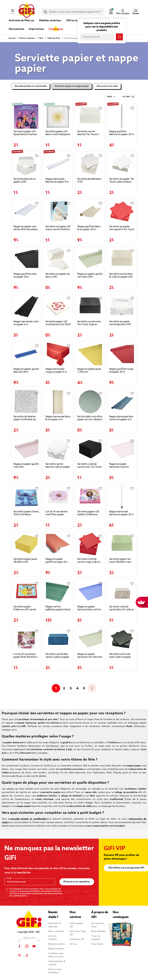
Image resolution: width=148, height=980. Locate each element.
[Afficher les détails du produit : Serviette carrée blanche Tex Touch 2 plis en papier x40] (90, 116)
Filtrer (128, 97)
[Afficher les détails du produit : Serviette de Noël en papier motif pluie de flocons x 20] (26, 402)
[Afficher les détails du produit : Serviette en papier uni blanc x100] (58, 259)
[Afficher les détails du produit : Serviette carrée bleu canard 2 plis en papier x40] (58, 639)
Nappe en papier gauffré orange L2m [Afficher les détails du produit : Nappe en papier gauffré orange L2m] (56, 561)
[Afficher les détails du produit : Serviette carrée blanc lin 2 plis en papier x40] (122, 259)
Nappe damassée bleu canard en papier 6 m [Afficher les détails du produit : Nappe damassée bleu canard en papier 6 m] (121, 418)
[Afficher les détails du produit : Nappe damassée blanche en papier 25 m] (122, 497)
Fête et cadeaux (27, 38)
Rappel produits (56, 949)
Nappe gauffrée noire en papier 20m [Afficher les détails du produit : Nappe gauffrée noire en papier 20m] (25, 275)
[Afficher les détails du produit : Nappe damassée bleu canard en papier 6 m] (122, 402)
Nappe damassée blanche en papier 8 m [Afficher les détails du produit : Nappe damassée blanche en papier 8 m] (57, 180)
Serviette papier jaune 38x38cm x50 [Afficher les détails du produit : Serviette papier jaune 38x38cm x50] (25, 561)
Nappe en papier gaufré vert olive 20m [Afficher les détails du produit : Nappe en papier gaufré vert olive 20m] (90, 275)
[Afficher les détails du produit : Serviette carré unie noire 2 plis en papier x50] (122, 639)
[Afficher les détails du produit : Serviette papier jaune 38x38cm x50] (26, 544)
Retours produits (57, 944)
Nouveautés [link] (16, 29)
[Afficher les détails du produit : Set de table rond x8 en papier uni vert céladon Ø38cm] (90, 402)
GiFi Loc (74, 944)
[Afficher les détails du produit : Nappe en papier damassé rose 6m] (122, 449)
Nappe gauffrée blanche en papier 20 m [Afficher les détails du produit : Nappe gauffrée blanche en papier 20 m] (122, 133)
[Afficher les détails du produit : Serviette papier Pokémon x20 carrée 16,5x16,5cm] (26, 592)
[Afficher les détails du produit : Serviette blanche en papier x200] (26, 164)
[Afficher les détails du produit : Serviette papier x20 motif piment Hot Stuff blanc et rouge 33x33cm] (58, 307)
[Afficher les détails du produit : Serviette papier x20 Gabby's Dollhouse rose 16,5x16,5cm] (90, 497)
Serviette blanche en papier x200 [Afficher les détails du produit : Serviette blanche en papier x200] (25, 180)
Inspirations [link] (36, 29)
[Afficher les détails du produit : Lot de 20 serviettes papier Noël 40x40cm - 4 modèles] (26, 639)
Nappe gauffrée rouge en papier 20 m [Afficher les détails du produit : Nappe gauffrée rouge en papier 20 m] (121, 370)
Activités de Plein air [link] (22, 21)
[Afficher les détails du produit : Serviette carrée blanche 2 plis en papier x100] (58, 449)
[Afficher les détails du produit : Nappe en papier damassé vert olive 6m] (90, 639)
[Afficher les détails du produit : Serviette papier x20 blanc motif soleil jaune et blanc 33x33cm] (58, 116)
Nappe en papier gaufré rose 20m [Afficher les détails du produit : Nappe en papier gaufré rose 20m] (26, 465)
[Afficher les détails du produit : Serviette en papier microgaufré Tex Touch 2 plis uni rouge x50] (122, 211)
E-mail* (9, 878)
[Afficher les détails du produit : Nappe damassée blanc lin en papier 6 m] (58, 402)
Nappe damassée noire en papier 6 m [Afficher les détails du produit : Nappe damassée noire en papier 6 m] (26, 323)
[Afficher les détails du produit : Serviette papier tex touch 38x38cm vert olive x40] (122, 544)
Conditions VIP (77, 939)
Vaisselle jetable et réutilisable (31, 86)
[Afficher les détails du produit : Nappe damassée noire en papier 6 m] (26, 307)
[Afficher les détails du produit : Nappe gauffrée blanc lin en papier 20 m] (90, 211)
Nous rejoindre (98, 931)
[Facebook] (20, 946)
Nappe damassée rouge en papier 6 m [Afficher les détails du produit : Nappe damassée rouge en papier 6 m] (56, 370)
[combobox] (73, 12)
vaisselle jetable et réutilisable (28, 819)
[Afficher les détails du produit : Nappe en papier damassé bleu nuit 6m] (90, 592)
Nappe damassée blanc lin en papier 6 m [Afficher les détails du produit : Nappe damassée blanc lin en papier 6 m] (58, 418)
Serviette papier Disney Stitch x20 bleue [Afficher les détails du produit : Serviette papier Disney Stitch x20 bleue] (26, 513)
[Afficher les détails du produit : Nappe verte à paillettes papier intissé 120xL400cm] (58, 592)
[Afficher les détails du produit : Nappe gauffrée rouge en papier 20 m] (122, 354)
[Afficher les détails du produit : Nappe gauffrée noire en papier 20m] (26, 259)
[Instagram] (27, 946)
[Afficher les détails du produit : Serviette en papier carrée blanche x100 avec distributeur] (122, 307)
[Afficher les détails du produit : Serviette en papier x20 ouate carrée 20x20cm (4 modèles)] (58, 211)
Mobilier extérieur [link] (50, 21)
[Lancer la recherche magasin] (119, 37)
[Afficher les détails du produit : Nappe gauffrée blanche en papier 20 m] (122, 116)
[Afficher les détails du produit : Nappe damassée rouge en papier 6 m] (58, 354)
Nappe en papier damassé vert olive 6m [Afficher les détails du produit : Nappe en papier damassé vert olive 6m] (90, 656)
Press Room (97, 944)
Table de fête (53, 38)
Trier (109, 97)
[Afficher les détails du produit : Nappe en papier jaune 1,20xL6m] (90, 354)
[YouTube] (34, 946)
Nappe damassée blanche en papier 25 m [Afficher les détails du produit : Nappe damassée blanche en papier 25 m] (121, 513)
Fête (41, 38)
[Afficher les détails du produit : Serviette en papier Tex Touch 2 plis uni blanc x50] (122, 164)
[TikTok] (27, 955)
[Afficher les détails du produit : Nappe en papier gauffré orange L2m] (58, 544)
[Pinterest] (20, 955)
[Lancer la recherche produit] (45, 12)
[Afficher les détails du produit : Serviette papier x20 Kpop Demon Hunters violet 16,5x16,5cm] (26, 116)
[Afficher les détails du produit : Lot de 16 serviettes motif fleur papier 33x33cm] (58, 497)
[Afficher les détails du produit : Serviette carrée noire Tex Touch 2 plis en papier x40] (90, 307)
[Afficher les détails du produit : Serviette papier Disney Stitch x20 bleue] (26, 497)
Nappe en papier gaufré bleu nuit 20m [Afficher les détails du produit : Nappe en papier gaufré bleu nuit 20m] (26, 370)
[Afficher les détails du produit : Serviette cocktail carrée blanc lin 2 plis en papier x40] (122, 592)
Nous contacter (56, 931)
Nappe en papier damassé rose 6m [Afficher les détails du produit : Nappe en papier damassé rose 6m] (119, 465)
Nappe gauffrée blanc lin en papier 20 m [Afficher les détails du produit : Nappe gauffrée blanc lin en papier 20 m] (89, 228)
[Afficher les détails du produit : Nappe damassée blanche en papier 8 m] (58, 164)
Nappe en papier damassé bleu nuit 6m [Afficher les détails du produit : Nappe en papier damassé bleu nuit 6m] (89, 608)
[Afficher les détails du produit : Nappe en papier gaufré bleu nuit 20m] (26, 354)
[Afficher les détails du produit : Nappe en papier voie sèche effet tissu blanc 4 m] (26, 211)
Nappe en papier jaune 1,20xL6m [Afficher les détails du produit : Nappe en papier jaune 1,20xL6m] (89, 370)
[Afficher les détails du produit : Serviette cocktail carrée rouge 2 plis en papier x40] (90, 544)
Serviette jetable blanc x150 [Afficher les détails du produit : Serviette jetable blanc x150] (89, 180)
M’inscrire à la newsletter (77, 882)
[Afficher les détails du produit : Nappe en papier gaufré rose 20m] (26, 449)
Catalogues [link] (56, 29)
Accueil (12, 38)
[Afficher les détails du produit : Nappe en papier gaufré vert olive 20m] (90, 259)
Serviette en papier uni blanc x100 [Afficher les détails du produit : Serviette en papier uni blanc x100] (58, 275)
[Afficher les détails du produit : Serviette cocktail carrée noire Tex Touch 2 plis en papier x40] (90, 449)
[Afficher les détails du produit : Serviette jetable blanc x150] (90, 164)
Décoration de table (107, 86)
